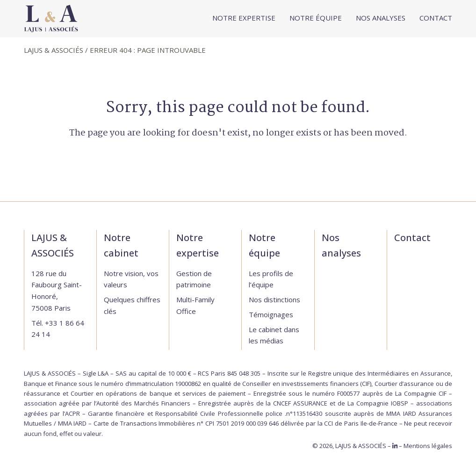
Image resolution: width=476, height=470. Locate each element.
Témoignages (271, 314)
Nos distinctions (274, 299)
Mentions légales (428, 446)
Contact (412, 238)
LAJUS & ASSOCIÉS (54, 50)
